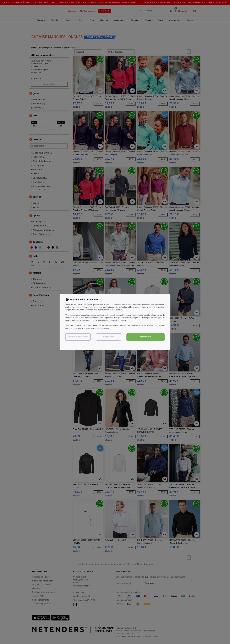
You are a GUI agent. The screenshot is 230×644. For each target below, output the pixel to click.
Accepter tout (146, 337)
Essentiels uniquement (78, 337)
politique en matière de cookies (90, 328)
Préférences (109, 337)
